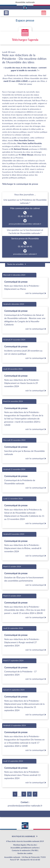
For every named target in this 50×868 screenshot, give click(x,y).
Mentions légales (20, 845)
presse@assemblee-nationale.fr (25, 254)
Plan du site (32, 845)
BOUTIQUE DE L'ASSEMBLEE (23, 836)
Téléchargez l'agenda (25, 40)
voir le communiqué (36, 293)
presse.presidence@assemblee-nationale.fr (25, 224)
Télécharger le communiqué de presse (20, 184)
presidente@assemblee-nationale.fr (25, 806)
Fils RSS (35, 851)
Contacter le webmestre (21, 851)
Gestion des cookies (25, 853)
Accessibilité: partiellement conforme (25, 848)
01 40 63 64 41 (25, 247)
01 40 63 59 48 (25, 216)
